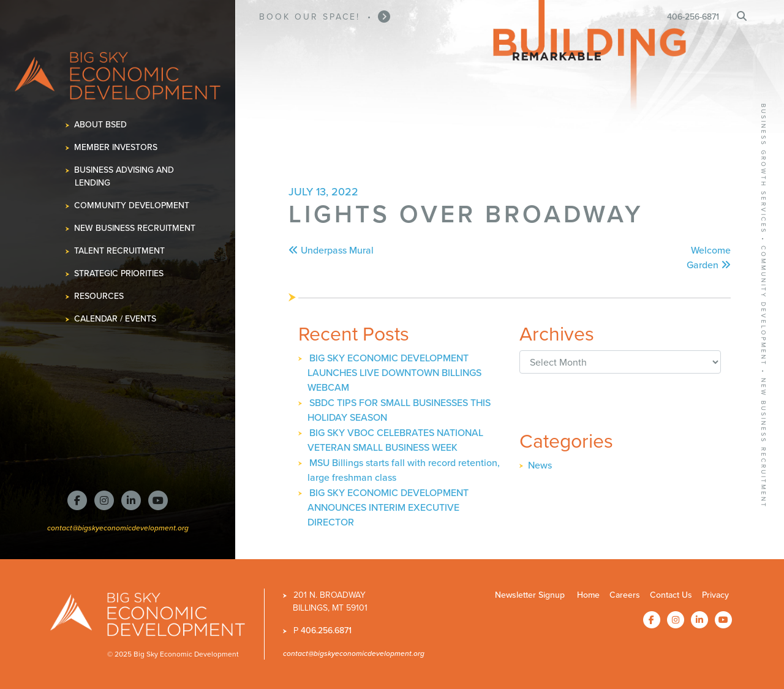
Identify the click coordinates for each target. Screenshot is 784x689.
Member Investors (116, 147)
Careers (625, 595)
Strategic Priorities (119, 273)
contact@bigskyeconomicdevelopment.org (118, 528)
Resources (99, 296)
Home (588, 595)
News (540, 465)
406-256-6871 (693, 17)
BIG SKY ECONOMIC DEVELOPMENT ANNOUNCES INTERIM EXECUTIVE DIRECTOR (388, 507)
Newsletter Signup (530, 595)
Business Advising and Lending (124, 176)
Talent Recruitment (120, 251)
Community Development (132, 205)
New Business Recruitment (135, 228)
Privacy (715, 595)
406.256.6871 (326, 631)
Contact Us (671, 595)
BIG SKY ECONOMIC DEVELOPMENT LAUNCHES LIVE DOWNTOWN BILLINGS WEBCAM (394, 373)
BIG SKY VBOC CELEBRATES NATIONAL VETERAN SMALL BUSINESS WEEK (395, 440)
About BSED (101, 125)
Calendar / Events (115, 319)
